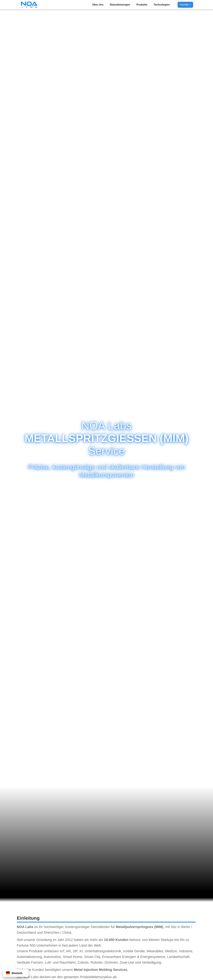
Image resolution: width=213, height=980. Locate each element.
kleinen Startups (161, 940)
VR (75, 951)
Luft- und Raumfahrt (60, 962)
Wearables (155, 951)
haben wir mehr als (88, 940)
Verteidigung (151, 962)
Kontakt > (185, 5)
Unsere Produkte (30, 951)
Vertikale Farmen (30, 962)
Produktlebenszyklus (96, 977)
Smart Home (72, 957)
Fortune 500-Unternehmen (37, 945)
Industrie (186, 951)
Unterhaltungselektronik (103, 951)
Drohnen (111, 962)
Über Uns (98, 5)
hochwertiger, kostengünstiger (67, 927)
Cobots (83, 962)
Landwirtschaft (178, 957)
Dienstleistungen (120, 5)
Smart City (92, 957)
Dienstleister (100, 927)
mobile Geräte (134, 951)
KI (81, 951)
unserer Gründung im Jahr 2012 (48, 940)
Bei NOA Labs (28, 977)
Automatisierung (29, 957)
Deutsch (14, 973)
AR (69, 951)
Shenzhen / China (58, 932)
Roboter (97, 962)
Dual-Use (127, 962)
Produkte (142, 5)
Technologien (162, 5)
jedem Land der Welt (85, 945)
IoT (62, 951)
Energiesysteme (153, 957)
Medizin (171, 951)
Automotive (52, 957)
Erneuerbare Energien (119, 957)
